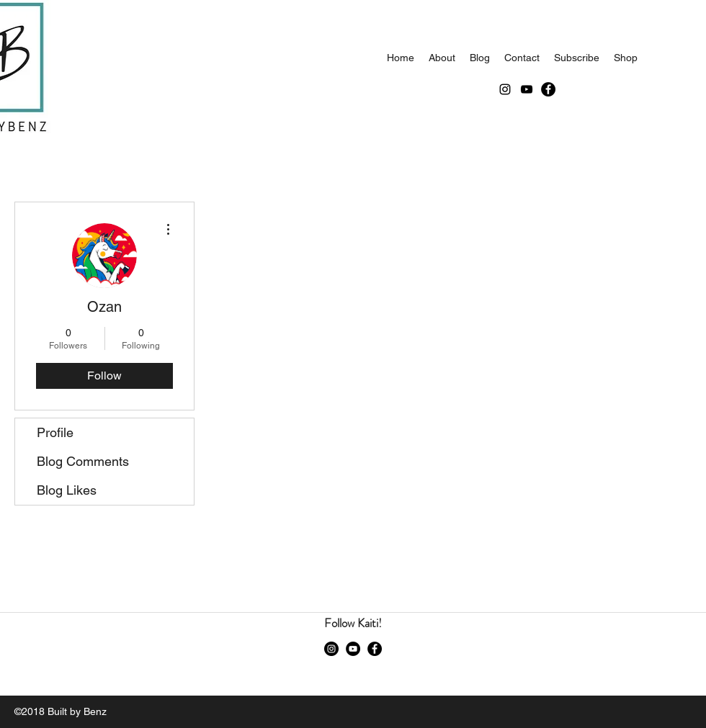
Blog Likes (67, 490)
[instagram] (505, 89)
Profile (55, 432)
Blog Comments (83, 461)
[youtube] (527, 89)
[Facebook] (548, 89)
